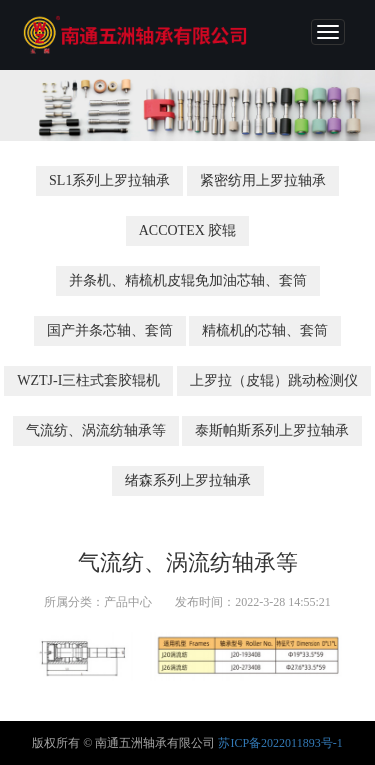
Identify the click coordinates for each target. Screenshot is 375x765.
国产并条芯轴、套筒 (110, 330)
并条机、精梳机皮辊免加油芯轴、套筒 (188, 280)
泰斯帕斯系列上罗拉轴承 (272, 430)
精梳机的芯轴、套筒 (265, 330)
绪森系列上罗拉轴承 (188, 480)
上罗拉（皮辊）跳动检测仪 (274, 380)
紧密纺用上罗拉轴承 (263, 180)
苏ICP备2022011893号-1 (280, 743)
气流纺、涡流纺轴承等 (96, 430)
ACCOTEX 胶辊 (188, 230)
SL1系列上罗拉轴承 (109, 180)
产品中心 (128, 602)
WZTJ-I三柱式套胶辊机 (88, 380)
